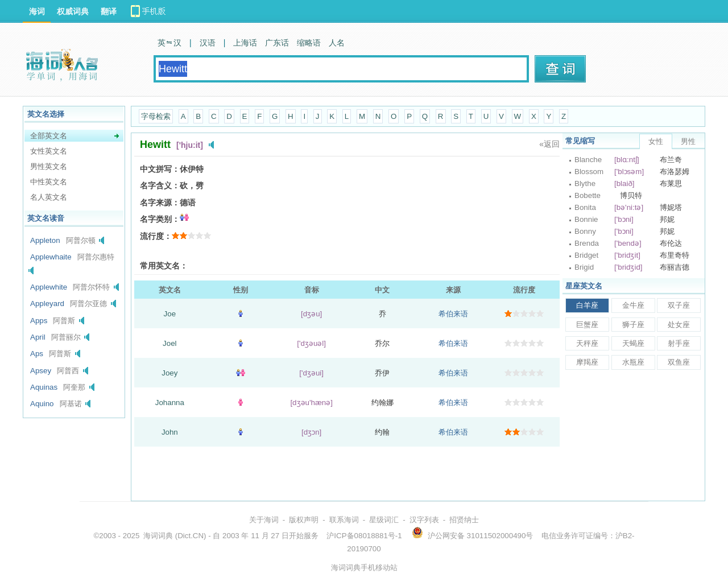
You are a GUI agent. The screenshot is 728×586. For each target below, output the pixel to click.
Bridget (586, 255)
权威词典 (73, 11)
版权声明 (304, 520)
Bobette (588, 195)
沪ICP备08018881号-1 (364, 536)
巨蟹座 (587, 325)
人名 (337, 43)
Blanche (588, 160)
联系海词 (344, 520)
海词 (37, 11)
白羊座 (587, 305)
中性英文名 (49, 182)
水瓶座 (633, 362)
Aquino (42, 404)
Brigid (584, 267)
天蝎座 (633, 343)
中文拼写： (160, 169)
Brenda (587, 243)
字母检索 (156, 116)
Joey (169, 373)
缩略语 (309, 43)
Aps (37, 354)
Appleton (45, 240)
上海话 (245, 43)
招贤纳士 (464, 520)
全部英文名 (49, 136)
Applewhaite (51, 257)
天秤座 (587, 343)
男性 (688, 141)
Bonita (585, 207)
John (170, 432)
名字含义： (160, 185)
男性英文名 (49, 166)
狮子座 (633, 325)
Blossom (589, 172)
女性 (656, 141)
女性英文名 (49, 151)
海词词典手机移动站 (364, 568)
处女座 (679, 325)
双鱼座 (679, 362)
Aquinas (44, 387)
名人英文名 (49, 197)
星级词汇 (384, 520)
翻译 (109, 11)
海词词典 (158, 536)
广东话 (277, 43)
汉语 (208, 43)
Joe (170, 314)
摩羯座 (587, 362)
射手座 (679, 343)
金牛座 (633, 305)
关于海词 (264, 520)
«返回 (549, 144)
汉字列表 (424, 520)
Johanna (170, 403)
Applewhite (49, 287)
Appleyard (47, 304)
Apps (39, 321)
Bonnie (586, 219)
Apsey (41, 371)
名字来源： (160, 203)
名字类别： (160, 219)
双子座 (679, 305)
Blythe (585, 183)
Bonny (585, 231)
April (38, 337)
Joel (169, 343)
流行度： (156, 236)
